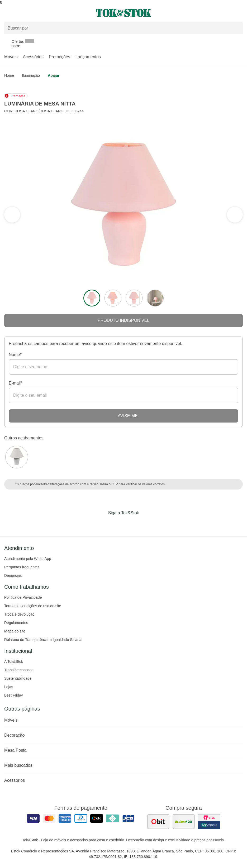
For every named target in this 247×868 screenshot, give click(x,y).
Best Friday (14, 695)
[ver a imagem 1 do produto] (92, 298)
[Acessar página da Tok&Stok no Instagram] (116, 524)
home (9, 75)
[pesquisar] (236, 28)
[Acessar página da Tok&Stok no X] (146, 524)
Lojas (9, 687)
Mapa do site (15, 631)
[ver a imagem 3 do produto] (134, 298)
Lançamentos (88, 57)
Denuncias (13, 576)
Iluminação (31, 75)
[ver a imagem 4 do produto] (155, 298)
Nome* (15, 355)
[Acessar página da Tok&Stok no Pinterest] (131, 524)
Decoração (123, 735)
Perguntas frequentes (22, 567)
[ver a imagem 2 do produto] (113, 298)
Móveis (11, 57)
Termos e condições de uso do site (33, 606)
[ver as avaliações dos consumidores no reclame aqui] (184, 822)
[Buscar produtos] (123, 28)
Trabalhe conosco (19, 670)
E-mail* (16, 383)
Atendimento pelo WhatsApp (28, 559)
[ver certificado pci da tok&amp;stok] (209, 822)
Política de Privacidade (23, 597)
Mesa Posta (123, 750)
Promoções (60, 57)
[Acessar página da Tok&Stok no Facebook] (101, 524)
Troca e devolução (19, 614)
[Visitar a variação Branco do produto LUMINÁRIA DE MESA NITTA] (17, 457)
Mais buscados (123, 765)
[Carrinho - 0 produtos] (240, 13)
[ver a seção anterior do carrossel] (235, 215)
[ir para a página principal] (123, 13)
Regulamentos (16, 623)
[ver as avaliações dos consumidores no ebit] (158, 822)
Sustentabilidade (18, 678)
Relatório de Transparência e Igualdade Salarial (43, 640)
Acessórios (33, 57)
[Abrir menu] (41, 13)
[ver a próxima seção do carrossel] (12, 215)
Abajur (54, 75)
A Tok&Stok (14, 661)
